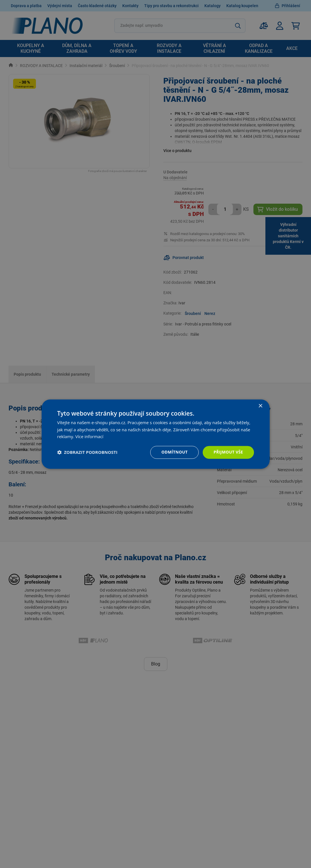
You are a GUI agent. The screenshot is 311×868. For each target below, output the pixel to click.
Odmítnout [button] (174, 452)
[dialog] (155, 434)
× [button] (260, 406)
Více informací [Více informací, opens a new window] (89, 437)
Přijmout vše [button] (228, 452)
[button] (88, 452)
